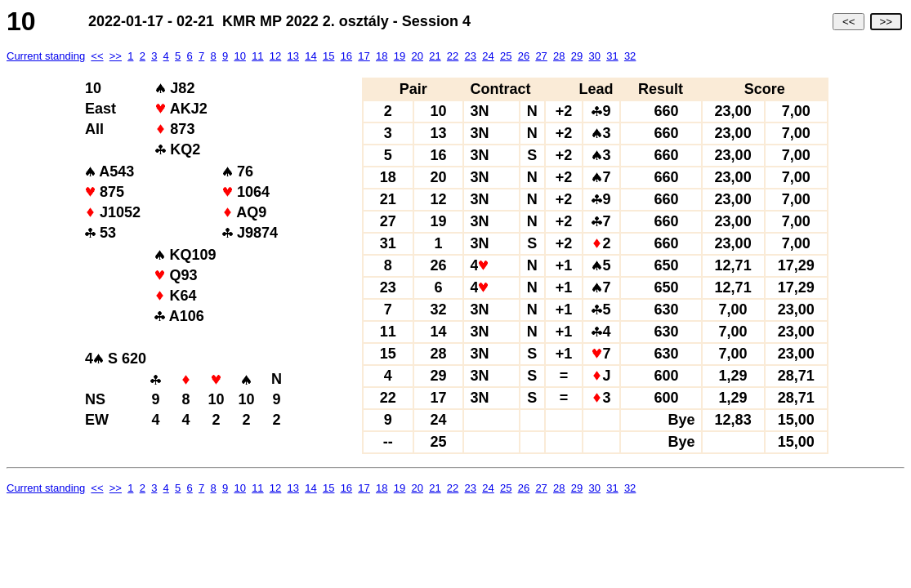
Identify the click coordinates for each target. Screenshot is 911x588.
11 (257, 56)
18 (382, 56)
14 (310, 56)
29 (577, 56)
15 (328, 56)
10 (239, 56)
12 (275, 56)
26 (524, 56)
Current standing (46, 56)
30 (594, 56)
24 (488, 56)
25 (506, 56)
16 (346, 56)
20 (417, 56)
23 (471, 56)
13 (293, 56)
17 (364, 56)
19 (400, 56)
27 (541, 56)
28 (559, 56)
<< (848, 22)
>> (886, 22)
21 (435, 56)
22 (453, 56)
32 (630, 56)
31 (612, 56)
